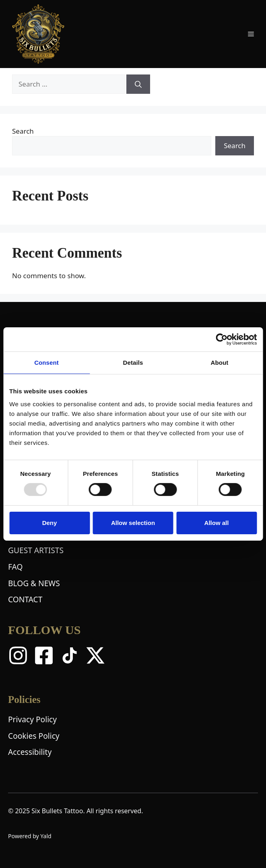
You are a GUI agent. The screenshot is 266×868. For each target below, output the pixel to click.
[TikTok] (70, 655)
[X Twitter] (95, 655)
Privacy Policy (32, 719)
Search (23, 131)
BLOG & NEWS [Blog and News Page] (34, 583)
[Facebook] (44, 655)
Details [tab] (133, 363)
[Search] (138, 84)
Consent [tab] (46, 363)
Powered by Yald (30, 836)
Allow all (217, 523)
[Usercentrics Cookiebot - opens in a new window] (222, 339)
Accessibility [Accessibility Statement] (30, 752)
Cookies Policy (34, 736)
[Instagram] (18, 655)
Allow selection (133, 523)
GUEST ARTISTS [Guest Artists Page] (36, 550)
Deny (50, 523)
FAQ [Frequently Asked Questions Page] (15, 567)
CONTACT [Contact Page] (25, 599)
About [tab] (220, 363)
